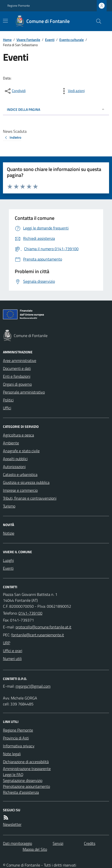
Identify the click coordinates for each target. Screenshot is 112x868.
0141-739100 (30, 613)
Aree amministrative (20, 360)
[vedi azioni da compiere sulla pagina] (72, 91)
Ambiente (11, 443)
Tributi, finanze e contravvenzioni (30, 498)
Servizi (58, 843)
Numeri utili (12, 659)
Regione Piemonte (19, 6)
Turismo (9, 506)
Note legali (12, 754)
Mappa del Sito (35, 849)
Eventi (50, 40)
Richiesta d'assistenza (21, 792)
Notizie (9, 533)
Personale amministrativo (24, 392)
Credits (90, 843)
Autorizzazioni (14, 467)
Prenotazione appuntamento (26, 786)
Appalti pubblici (15, 459)
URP (7, 643)
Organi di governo (17, 384)
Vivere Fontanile (28, 40)
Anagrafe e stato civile (21, 451)
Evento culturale (72, 40)
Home (7, 40)
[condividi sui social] (15, 91)
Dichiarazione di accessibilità (26, 762)
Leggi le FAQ (13, 774)
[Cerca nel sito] (97, 21)
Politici (8, 400)
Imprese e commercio (20, 490)
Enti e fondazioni (17, 376)
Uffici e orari (13, 651)
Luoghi (8, 560)
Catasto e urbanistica (20, 474)
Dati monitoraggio (17, 843)
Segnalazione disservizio (23, 780)
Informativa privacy (19, 746)
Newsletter (12, 824)
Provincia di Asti (16, 738)
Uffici (7, 408)
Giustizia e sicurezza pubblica (26, 482)
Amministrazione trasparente (27, 769)
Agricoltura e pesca (18, 435)
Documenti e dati (17, 368)
